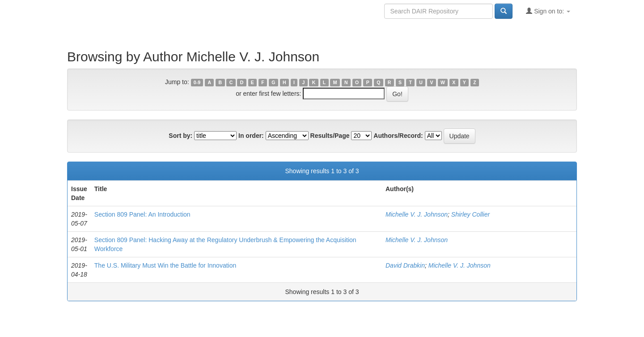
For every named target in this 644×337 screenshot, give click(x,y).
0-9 (197, 82)
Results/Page (330, 136)
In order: (251, 136)
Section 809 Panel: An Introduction (142, 214)
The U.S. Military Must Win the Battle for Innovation (165, 265)
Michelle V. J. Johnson (417, 214)
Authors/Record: (398, 136)
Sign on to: (548, 11)
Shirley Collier (470, 214)
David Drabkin (405, 265)
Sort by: (180, 136)
